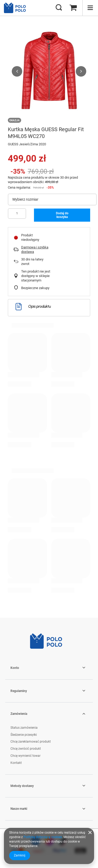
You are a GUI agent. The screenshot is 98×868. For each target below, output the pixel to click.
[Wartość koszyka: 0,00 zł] (73, 8)
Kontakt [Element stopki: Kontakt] (16, 763)
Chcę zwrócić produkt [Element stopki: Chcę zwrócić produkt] (26, 749)
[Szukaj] (59, 8)
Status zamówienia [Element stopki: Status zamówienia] (24, 728)
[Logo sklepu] (17, 8)
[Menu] (90, 8)
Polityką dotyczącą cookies (43, 837)
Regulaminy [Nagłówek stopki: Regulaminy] (19, 691)
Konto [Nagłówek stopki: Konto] (15, 668)
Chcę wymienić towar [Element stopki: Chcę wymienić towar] (25, 756)
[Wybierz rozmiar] (52, 199)
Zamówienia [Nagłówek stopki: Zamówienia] (19, 714)
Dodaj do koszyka (62, 215)
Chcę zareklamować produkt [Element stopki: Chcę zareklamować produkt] (31, 742)
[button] (17, 71)
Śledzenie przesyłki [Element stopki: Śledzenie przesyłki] (24, 735)
